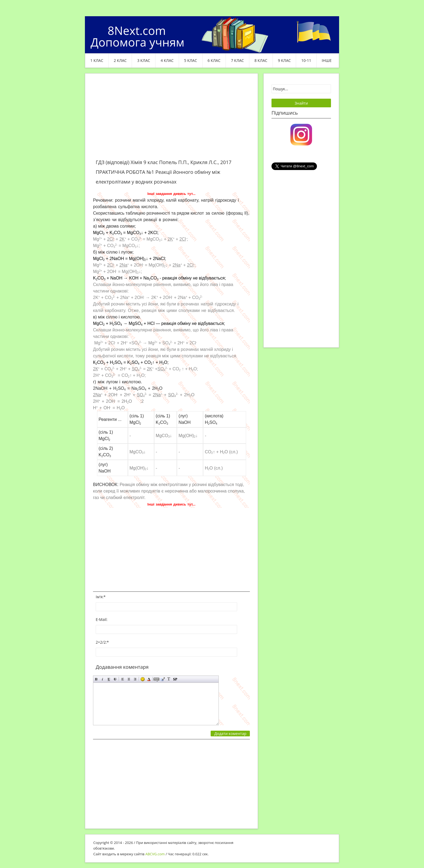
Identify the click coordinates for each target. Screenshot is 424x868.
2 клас (120, 60)
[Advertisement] (171, 119)
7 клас (237, 60)
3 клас (144, 60)
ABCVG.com (155, 854)
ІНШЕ (327, 60)
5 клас (191, 60)
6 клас (214, 60)
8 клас (261, 60)
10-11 (306, 60)
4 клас (167, 60)
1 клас (97, 60)
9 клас (284, 60)
